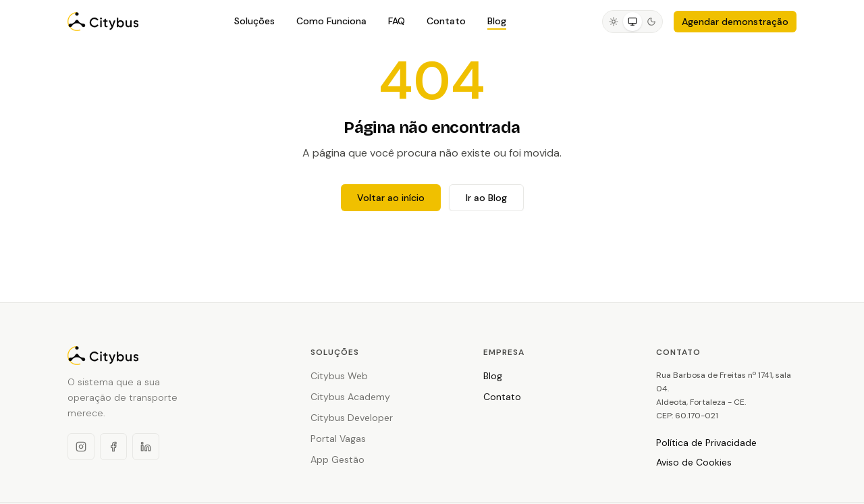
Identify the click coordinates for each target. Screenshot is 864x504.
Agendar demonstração (735, 22)
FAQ (397, 21)
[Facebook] (113, 447)
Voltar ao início (391, 198)
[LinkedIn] (146, 447)
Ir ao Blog (486, 198)
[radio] (614, 22)
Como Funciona (331, 21)
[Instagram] (81, 447)
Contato (446, 21)
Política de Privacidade (706, 443)
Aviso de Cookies (694, 462)
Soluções (254, 21)
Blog (497, 21)
